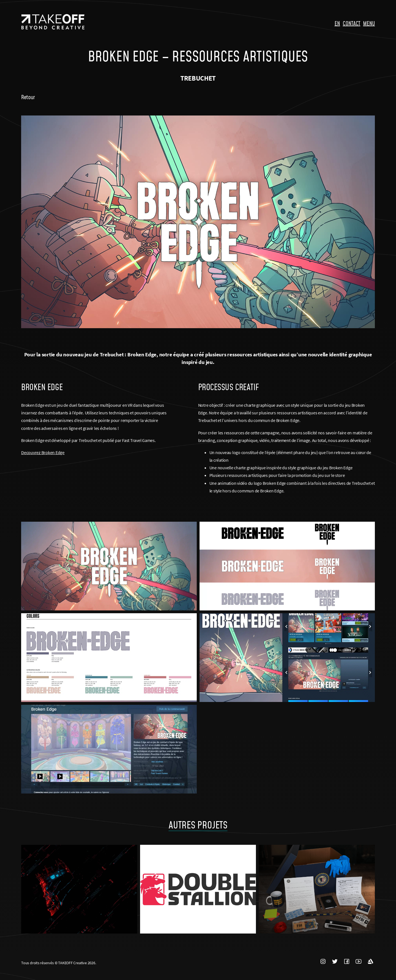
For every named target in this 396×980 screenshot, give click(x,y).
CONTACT (351, 23)
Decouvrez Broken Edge (43, 452)
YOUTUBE (359, 961)
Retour (28, 97)
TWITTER (335, 961)
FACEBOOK (347, 961)
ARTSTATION (370, 961)
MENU (369, 23)
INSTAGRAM (323, 961)
